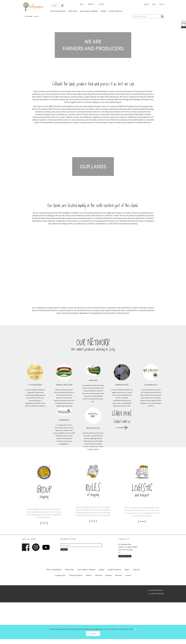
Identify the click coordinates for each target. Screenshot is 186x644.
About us (91, 4)
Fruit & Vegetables (58, 11)
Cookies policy (60, 617)
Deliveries (99, 617)
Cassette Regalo (115, 11)
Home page (28, 16)
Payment (109, 617)
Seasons (89, 617)
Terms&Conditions (76, 617)
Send (64, 591)
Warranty (119, 617)
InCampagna (33, 7)
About (127, 611)
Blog (81, 4)
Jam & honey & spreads (89, 11)
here (135, 629)
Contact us (125, 598)
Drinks (103, 11)
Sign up (146, 4)
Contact (101, 4)
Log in (154, 4)
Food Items (73, 11)
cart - (162, 4)
